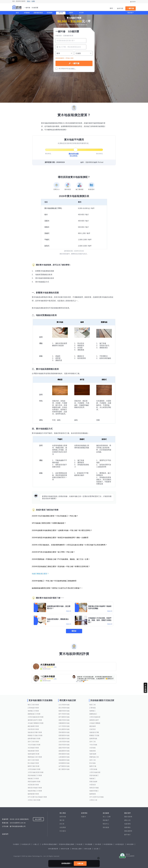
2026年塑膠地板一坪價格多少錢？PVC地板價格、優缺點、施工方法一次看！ (61, 559)
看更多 (74, 631)
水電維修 (27, 13)
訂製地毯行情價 (33, 708)
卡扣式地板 (93, 745)
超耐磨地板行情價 (34, 738)
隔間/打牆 (93, 766)
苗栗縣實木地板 (64, 735)
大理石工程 (93, 800)
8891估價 (88, 849)
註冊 (109, 817)
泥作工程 (93, 742)
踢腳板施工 (93, 714)
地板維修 (93, 751)
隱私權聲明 (128, 831)
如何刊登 (120, 8)
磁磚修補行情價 (33, 794)
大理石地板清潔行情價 (36, 772)
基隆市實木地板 (64, 720)
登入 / (105, 817)
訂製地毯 (93, 708)
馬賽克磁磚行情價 (34, 782)
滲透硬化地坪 (94, 720)
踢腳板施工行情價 (34, 714)
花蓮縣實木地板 (64, 760)
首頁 (17, 13)
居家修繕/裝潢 (38, 13)
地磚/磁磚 (93, 754)
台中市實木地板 (64, 726)
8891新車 (130, 844)
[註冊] (33, 1)
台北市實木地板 (64, 705)
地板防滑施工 (94, 791)
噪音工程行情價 (33, 705)
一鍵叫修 (131, 8)
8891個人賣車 (77, 849)
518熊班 (16, 844)
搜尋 (111, 8)
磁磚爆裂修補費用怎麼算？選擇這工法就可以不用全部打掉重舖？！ (57, 588)
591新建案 (89, 844)
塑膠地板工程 (94, 757)
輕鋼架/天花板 (94, 735)
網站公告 (127, 820)
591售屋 (98, 844)
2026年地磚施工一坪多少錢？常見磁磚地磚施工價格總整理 (54, 581)
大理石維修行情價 (34, 769)
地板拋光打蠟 (94, 732)
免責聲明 (127, 824)
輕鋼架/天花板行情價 (35, 735)
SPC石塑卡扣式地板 (97, 797)
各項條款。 (72, 68)
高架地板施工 (94, 775)
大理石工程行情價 (34, 800)
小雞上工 (36, 844)
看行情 (61, 13)
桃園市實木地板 (64, 711)
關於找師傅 (128, 817)
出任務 (96, 849)
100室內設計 (120, 844)
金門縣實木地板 (64, 766)
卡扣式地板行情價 (34, 745)
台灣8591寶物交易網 (49, 844)
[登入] (29, 1)
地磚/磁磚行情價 (34, 754)
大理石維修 (93, 769)
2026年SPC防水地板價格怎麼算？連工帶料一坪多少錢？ (53, 552)
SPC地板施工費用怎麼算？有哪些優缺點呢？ (49, 523)
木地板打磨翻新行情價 (36, 723)
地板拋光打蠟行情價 (35, 732)
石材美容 (93, 729)
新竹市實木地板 (64, 714)
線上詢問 (38, 819)
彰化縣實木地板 (64, 729)
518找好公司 (26, 844)
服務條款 (127, 827)
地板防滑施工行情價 (35, 791)
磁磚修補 (93, 794)
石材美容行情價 (33, 729)
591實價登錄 (108, 844)
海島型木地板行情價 (35, 788)
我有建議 (106, 827)
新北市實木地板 (64, 708)
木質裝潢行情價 (33, 785)
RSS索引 (63, 831)
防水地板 (93, 763)
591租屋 (79, 844)
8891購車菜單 (53, 849)
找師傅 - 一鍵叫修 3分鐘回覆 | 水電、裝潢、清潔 (17, 7)
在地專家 (63, 827)
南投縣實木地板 (64, 738)
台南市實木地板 (64, 742)
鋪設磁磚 (93, 726)
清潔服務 (50, 13)
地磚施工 (93, 711)
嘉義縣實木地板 (64, 751)
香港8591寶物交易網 (67, 844)
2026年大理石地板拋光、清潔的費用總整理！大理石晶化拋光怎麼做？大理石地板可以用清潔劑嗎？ (69, 545)
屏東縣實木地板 (64, 754)
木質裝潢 (93, 785)
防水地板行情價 (33, 763)
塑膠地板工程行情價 (35, 757)
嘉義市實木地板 (64, 748)
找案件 (71, 13)
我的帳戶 (131, 13)
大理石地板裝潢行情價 (36, 717)
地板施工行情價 (33, 778)
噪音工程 (93, 705)
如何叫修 (63, 817)
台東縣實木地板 (64, 757)
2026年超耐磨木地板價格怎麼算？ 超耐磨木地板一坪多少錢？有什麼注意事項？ (62, 530)
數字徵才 (127, 835)
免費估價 (80, 863)
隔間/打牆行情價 (34, 766)
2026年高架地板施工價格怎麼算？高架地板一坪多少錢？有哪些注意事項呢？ (61, 566)
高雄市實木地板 (64, 745)
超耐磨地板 (93, 738)
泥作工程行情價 (33, 742)
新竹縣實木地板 (64, 717)
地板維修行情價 (33, 751)
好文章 (81, 13)
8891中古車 (65, 849)
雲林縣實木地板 (64, 732)
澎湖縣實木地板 (64, 763)
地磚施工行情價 (33, 711)
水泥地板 (93, 748)
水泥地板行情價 (33, 748)
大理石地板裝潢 (95, 717)
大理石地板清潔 (95, 772)
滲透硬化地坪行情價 (35, 720)
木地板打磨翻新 (95, 723)
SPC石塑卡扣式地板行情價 (37, 797)
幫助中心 (106, 824)
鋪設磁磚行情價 (33, 726)
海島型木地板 (94, 788)
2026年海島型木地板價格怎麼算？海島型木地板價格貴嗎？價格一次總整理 (60, 538)
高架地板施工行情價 (35, 775)
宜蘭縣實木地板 (64, 723)
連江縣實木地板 (64, 769)
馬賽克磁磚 (93, 782)
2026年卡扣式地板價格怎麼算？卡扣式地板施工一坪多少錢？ (55, 516)
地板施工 (93, 778)
